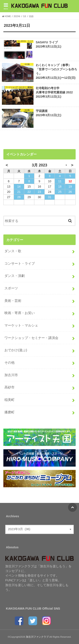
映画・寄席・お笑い (20, 313)
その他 (9, 362)
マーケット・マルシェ (21, 325)
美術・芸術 (13, 301)
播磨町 (9, 412)
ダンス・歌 (13, 251)
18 (60, 187)
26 (70, 192)
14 (19, 187)
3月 (25, 16)
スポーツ (11, 288)
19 (70, 187)
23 (39, 192)
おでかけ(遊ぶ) (16, 350)
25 (60, 192)
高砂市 (9, 387)
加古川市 (11, 375)
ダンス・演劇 (15, 276)
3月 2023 (39, 165)
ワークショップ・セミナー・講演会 (31, 338)
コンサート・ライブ (20, 263)
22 (29, 192)
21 (19, 192)
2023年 (17, 16)
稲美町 (9, 400)
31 (50, 197)
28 (19, 197)
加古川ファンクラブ (37, 637)
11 (60, 181)
